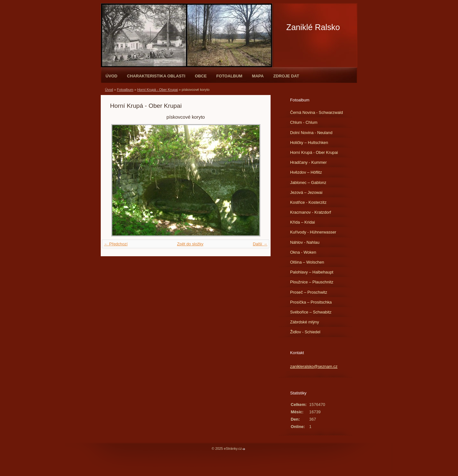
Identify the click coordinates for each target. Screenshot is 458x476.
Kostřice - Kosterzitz (308, 202)
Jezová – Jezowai (306, 192)
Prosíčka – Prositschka (311, 302)
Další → (260, 244)
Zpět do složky (190, 244)
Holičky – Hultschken (309, 143)
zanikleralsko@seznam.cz (314, 366)
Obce (201, 76)
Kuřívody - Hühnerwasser (313, 232)
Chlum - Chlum (304, 122)
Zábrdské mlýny (304, 322)
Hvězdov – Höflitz (306, 172)
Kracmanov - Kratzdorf (311, 212)
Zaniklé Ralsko (313, 27)
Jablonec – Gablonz (308, 182)
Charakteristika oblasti (156, 76)
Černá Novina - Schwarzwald (316, 112)
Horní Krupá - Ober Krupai (158, 90)
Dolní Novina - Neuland (311, 133)
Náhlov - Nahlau (305, 242)
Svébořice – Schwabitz (311, 312)
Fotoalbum (229, 76)
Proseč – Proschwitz (309, 292)
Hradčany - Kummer (308, 162)
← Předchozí (116, 244)
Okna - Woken (303, 252)
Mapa (258, 76)
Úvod (111, 76)
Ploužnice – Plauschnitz (312, 282)
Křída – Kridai (303, 222)
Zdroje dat (286, 76)
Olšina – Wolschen (307, 262)
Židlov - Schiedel (305, 332)
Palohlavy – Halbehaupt (312, 272)
